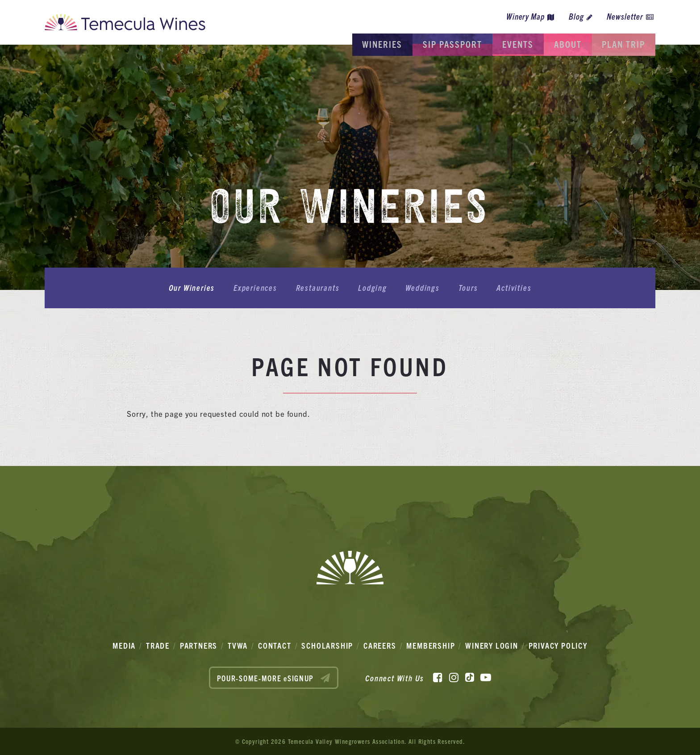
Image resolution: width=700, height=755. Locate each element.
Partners (199, 645)
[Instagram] (454, 677)
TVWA (238, 645)
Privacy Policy (558, 645)
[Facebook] (438, 677)
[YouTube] (486, 677)
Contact (275, 645)
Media (124, 645)
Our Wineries (201, 288)
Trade (158, 645)
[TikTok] (470, 677)
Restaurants (321, 288)
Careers (380, 645)
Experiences (262, 288)
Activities (505, 288)
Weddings (420, 288)
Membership (431, 645)
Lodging (373, 288)
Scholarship (327, 645)
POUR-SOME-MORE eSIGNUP (274, 678)
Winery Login (492, 645)
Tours (462, 288)
